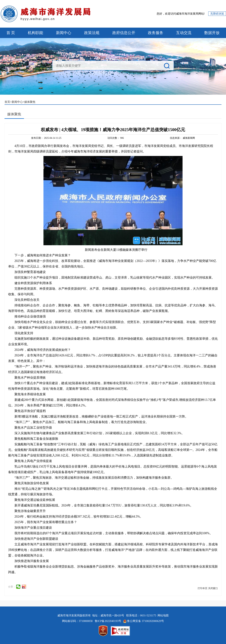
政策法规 (92, 33)
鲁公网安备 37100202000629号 (146, 621)
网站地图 (163, 615)
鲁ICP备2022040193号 (108, 621)
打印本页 (203, 588)
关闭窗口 (213, 588)
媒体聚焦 (30, 102)
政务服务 (156, 33)
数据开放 (212, 33)
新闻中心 (64, 33)
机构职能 (35, 33)
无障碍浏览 (217, 14)
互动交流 (184, 33)
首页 (7, 102)
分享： (12, 587)
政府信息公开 (124, 33)
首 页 (11, 33)
